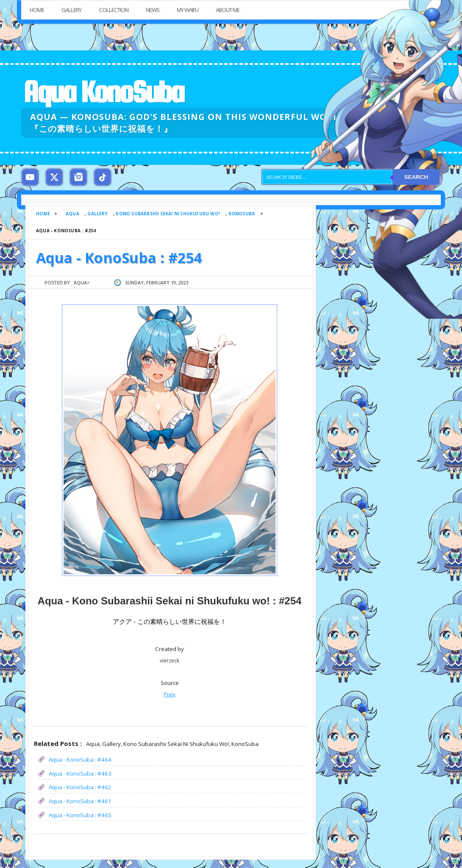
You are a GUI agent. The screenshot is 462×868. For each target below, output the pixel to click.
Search (416, 177)
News (153, 10)
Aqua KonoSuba (103, 92)
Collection (114, 10)
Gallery (71, 10)
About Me (228, 10)
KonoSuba (242, 214)
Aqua (72, 214)
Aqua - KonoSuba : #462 (80, 787)
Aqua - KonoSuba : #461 (80, 801)
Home (37, 10)
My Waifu (188, 10)
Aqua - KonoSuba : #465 (80, 815)
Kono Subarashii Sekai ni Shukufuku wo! (168, 214)
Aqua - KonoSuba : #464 (80, 759)
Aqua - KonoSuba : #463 (80, 773)
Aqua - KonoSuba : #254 (119, 258)
